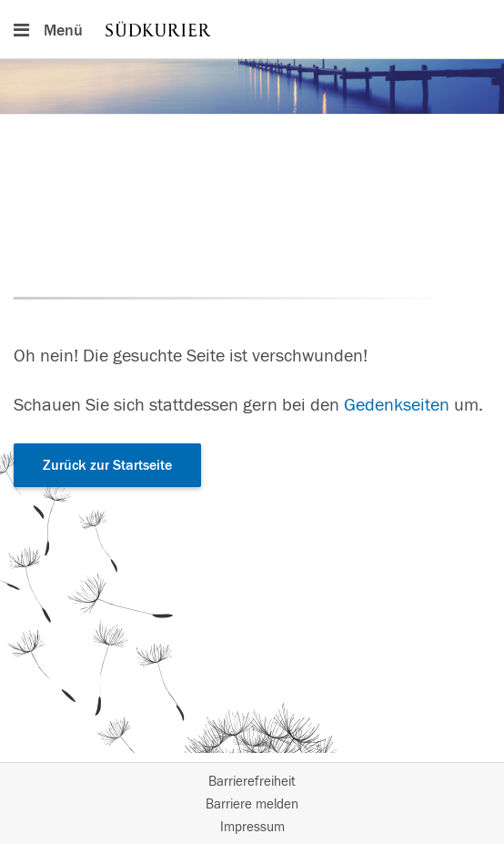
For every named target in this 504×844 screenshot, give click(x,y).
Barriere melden (252, 804)
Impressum (252, 827)
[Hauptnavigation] (252, 29)
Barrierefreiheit (252, 782)
